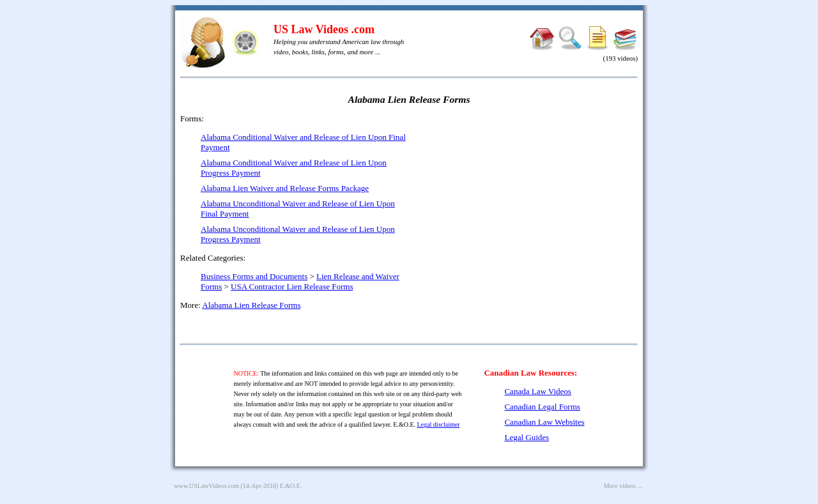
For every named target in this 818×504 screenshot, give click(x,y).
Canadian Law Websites (544, 422)
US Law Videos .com (324, 29)
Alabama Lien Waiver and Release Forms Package (285, 188)
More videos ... (623, 486)
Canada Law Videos (537, 391)
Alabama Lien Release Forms (251, 305)
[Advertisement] (528, 204)
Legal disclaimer (439, 424)
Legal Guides (527, 437)
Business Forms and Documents (254, 276)
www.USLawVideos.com (207, 486)
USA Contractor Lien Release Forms (292, 286)
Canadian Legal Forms (542, 407)
